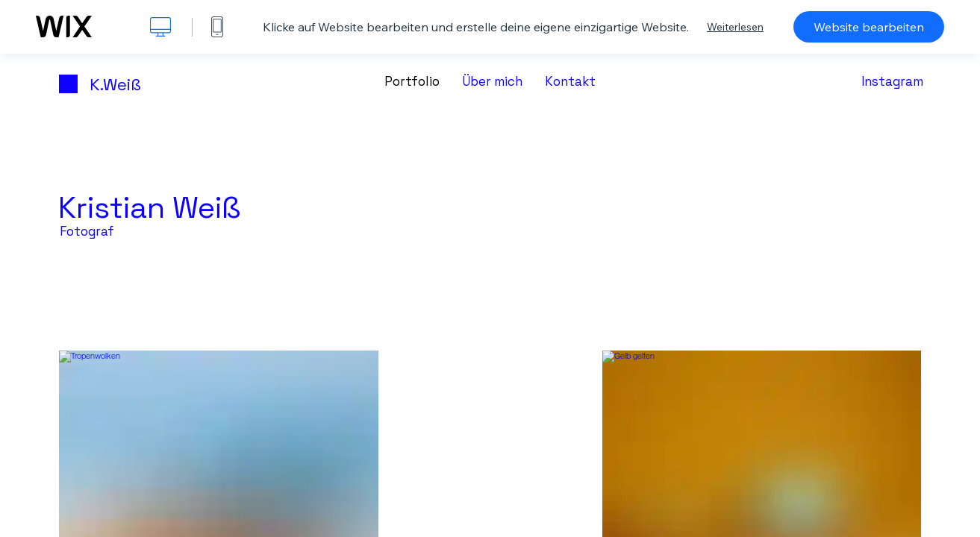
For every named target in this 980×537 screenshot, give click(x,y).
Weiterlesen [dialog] (735, 27)
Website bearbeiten (869, 27)
